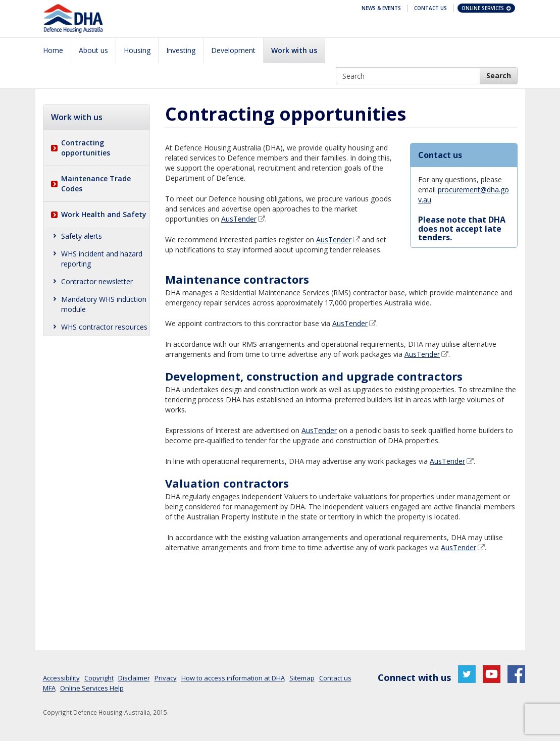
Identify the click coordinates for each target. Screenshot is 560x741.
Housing (137, 50)
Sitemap (302, 678)
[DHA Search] (499, 76)
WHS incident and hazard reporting (102, 259)
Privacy (166, 678)
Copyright (99, 678)
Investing (181, 50)
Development (233, 50)
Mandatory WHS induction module (104, 304)
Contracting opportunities (86, 148)
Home (53, 50)
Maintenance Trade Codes (96, 183)
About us (93, 50)
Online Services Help (92, 688)
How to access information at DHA (233, 678)
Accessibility (61, 678)
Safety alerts (82, 236)
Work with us (294, 50)
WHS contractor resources (104, 327)
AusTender (239, 219)
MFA (49, 688)
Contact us (335, 678)
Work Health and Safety (104, 214)
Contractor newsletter (97, 281)
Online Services (487, 8)
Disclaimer (134, 678)
